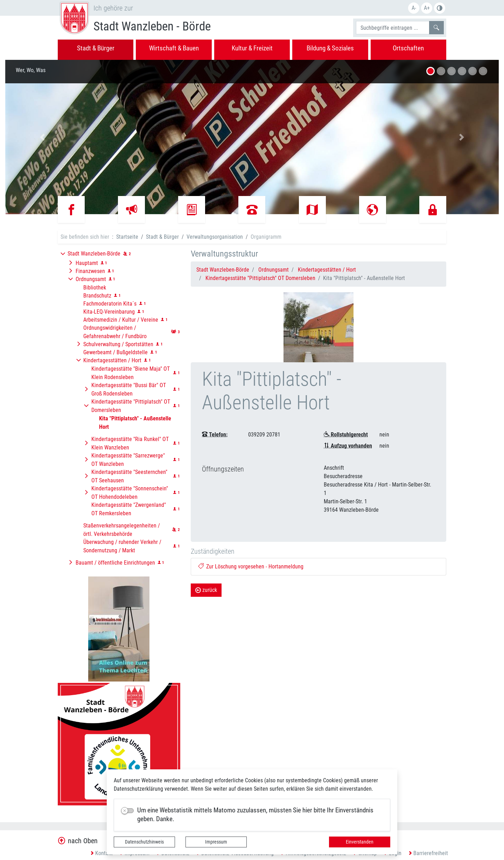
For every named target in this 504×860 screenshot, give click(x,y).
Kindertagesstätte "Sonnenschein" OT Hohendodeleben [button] (130, 493)
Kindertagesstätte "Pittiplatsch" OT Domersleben (260, 278)
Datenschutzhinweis (144, 842)
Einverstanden (360, 842)
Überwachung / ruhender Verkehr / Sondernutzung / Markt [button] (122, 546)
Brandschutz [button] (97, 296)
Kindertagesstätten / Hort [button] (112, 360)
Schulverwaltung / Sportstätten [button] (118, 344)
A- (414, 8)
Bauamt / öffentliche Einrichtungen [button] (115, 563)
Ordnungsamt (274, 270)
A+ (427, 8)
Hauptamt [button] (87, 263)
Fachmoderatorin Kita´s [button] (110, 304)
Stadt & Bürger (162, 237)
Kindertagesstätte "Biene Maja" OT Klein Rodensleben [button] (131, 373)
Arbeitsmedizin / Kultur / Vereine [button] (121, 320)
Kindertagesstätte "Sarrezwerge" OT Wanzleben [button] (128, 460)
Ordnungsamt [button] (91, 279)
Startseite (127, 237)
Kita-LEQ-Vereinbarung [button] (109, 312)
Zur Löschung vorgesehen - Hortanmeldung (251, 567)
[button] (42, 137)
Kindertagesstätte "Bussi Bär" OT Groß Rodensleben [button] (129, 389)
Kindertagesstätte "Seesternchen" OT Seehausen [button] (129, 476)
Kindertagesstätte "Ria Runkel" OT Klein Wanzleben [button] (130, 443)
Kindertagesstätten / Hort (327, 270)
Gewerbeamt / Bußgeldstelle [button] (115, 352)
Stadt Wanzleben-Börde (223, 270)
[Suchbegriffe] (393, 28)
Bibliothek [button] (95, 288)
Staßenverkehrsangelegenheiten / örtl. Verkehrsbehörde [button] (122, 530)
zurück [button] (206, 590)
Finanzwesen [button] (90, 271)
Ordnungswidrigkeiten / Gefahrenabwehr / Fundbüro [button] (115, 332)
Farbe (440, 8)
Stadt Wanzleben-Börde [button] (94, 254)
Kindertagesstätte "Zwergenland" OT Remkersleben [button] (129, 509)
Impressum (216, 842)
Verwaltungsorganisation (215, 237)
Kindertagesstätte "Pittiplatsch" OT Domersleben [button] (131, 406)
